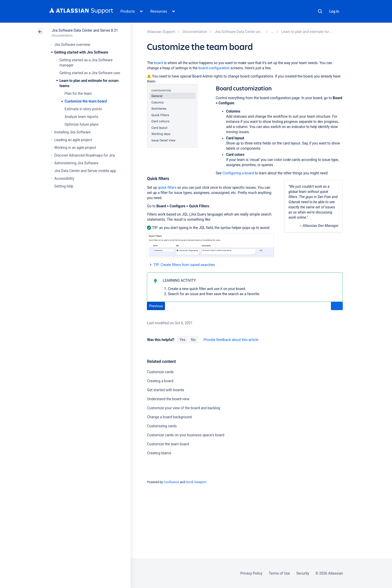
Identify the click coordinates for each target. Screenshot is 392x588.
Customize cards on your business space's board (186, 435)
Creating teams (159, 453)
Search (320, 11)
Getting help (64, 186)
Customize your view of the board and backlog (184, 408)
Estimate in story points (83, 109)
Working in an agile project (75, 148)
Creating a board (160, 381)
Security (303, 573)
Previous (156, 306)
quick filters (167, 188)
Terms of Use (279, 573)
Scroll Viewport (196, 482)
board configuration (214, 68)
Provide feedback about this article (231, 340)
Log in (334, 11)
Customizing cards (162, 426)
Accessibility (64, 178)
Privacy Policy (251, 573)
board (159, 63)
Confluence (171, 482)
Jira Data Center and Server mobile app (85, 171)
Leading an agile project (73, 140)
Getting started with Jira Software (81, 52)
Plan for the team (78, 93)
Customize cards (160, 372)
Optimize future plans (82, 124)
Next (337, 306)
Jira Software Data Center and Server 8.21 (85, 30)
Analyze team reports (82, 117)
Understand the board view (168, 399)
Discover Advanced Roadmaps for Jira (85, 155)
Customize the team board (86, 101)
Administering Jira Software (76, 163)
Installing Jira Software (73, 132)
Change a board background (169, 417)
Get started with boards (165, 390)
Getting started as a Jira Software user (90, 73)
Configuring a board (238, 173)
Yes (182, 340)
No (193, 340)
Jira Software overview (72, 45)
